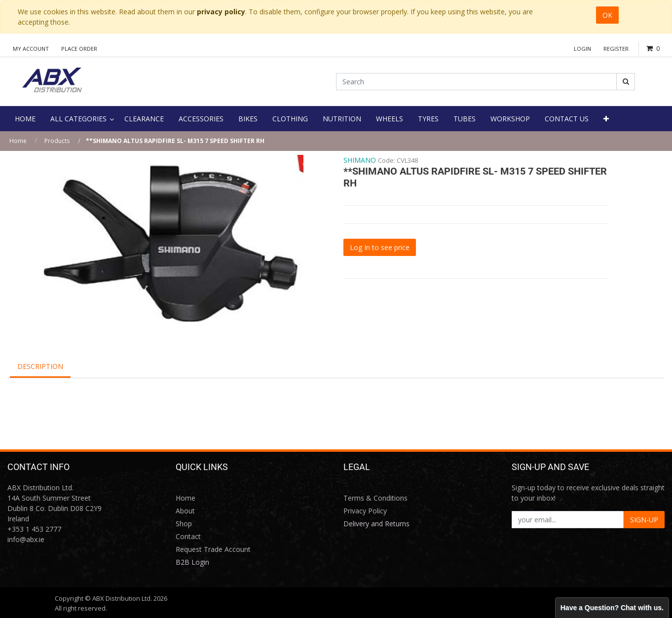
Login (582, 49)
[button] (606, 119)
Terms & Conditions (375, 498)
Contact (188, 536)
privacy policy (221, 12)
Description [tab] (40, 366)
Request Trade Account (213, 549)
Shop (184, 524)
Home (18, 141)
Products (57, 141)
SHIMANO (360, 160)
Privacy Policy (365, 511)
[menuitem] (25, 119)
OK (607, 15)
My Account (31, 49)
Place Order (79, 49)
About (185, 511)
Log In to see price (380, 247)
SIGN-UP (644, 520)
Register (616, 49)
